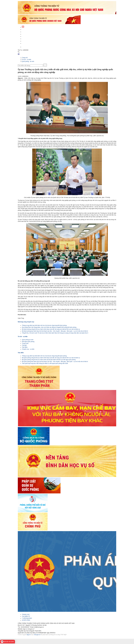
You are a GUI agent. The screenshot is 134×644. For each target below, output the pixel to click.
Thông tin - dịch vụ (28, 43)
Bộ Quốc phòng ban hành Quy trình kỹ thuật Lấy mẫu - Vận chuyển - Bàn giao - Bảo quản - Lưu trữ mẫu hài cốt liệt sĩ (55, 331)
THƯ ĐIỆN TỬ (26, 616)
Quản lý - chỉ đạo (28, 36)
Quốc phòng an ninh (28, 340)
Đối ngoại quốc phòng (28, 342)
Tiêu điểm (25, 347)
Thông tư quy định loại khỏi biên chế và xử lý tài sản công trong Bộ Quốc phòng (44, 325)
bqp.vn (29, 635)
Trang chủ (25, 58)
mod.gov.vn (37, 635)
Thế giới (24, 345)
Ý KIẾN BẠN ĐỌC (27, 618)
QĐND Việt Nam (27, 32)
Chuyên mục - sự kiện (28, 349)
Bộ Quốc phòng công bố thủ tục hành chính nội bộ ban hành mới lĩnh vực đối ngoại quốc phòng (49, 360)
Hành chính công (28, 38)
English (24, 47)
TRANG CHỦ (26, 614)
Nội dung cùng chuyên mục (26, 322)
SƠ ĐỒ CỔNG (26, 620)
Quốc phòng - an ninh (28, 61)
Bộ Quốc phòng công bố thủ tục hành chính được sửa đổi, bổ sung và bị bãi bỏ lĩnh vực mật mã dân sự (51, 329)
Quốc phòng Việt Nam (29, 34)
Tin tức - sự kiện (27, 29)
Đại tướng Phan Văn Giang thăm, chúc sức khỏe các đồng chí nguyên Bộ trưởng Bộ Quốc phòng (49, 327)
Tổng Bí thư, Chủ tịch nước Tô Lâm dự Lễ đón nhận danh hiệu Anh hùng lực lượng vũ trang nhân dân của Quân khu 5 (55, 333)
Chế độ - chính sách (29, 41)
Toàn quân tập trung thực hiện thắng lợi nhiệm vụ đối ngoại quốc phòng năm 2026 (45, 363)
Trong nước (25, 343)
